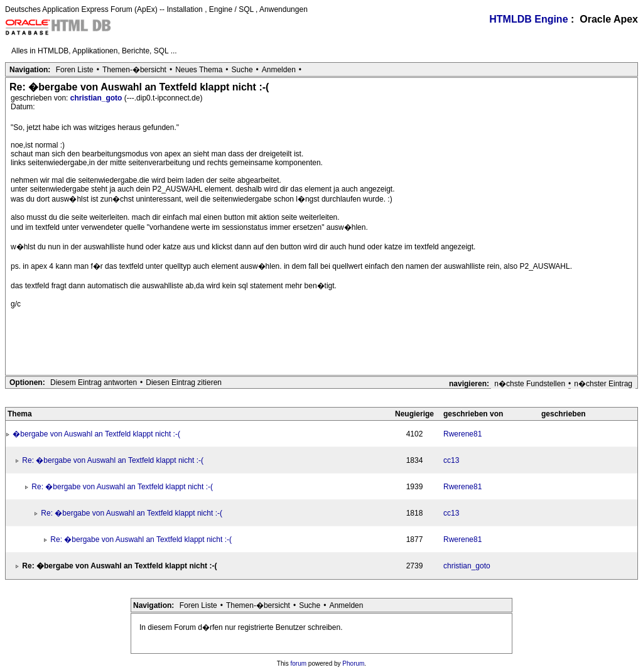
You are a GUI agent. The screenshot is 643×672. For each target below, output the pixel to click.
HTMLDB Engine (528, 19)
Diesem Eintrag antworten (94, 382)
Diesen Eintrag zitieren (184, 382)
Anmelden (279, 70)
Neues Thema (199, 70)
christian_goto (97, 98)
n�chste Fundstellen (530, 384)
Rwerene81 (462, 434)
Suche (242, 70)
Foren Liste (75, 70)
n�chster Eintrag (603, 384)
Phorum (353, 664)
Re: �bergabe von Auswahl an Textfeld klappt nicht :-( (113, 460)
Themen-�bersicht (134, 70)
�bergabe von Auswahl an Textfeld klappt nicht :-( (96, 434)
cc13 (451, 460)
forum (299, 664)
